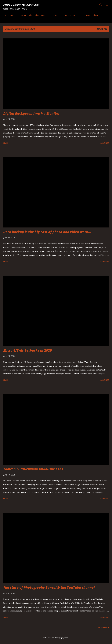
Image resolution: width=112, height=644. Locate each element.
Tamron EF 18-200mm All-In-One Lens (33, 469)
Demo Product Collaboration (32, 15)
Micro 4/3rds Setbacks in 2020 (28, 350)
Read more (104, 143)
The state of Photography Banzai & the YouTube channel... (50, 587)
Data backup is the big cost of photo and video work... (47, 232)
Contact (53, 15)
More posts (104, 627)
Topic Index (8, 15)
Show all (102, 29)
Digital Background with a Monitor (31, 113)
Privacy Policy (69, 15)
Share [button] (6, 143)
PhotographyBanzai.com (21, 5)
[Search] (100, 5)
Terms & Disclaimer (90, 15)
